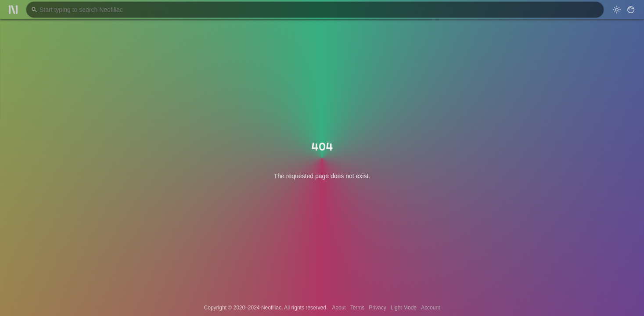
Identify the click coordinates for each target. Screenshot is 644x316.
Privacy (377, 308)
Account (430, 308)
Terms (358, 308)
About (339, 308)
